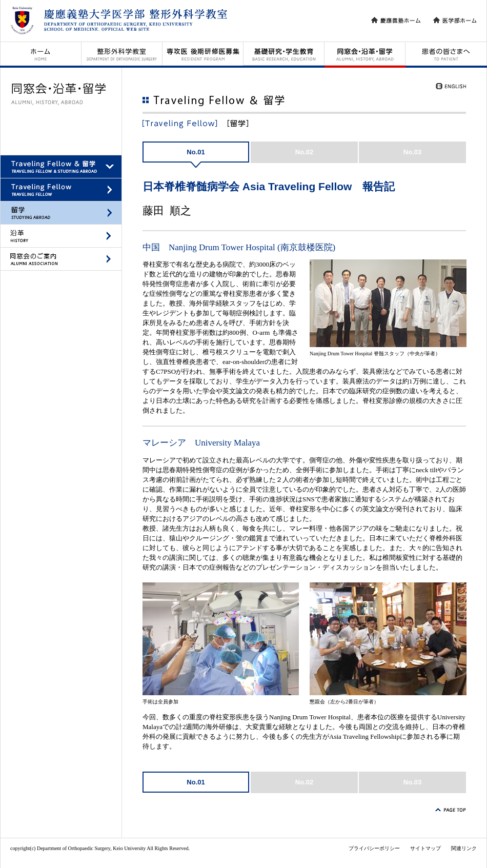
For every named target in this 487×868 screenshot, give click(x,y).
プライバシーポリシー (374, 848)
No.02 (304, 152)
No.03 (412, 152)
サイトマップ (425, 848)
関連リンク (464, 848)
